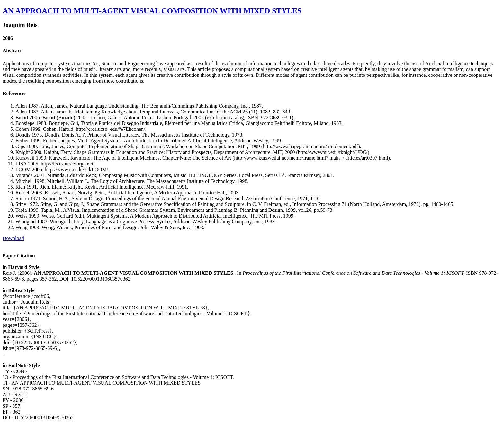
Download (13, 238)
